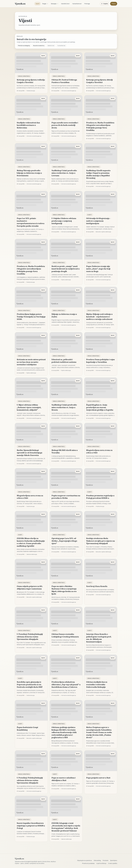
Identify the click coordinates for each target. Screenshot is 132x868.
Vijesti (37, 4)
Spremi (43, 56)
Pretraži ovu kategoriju (24, 46)
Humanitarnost (77, 4)
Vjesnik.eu (20, 4)
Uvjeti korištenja (101, 863)
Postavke (106, 860)
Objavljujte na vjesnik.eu (85, 860)
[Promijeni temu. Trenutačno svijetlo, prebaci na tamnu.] (104, 4)
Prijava (114, 4)
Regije (45, 4)
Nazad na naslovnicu (39, 46)
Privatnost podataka (88, 863)
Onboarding (97, 860)
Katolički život (65, 4)
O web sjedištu (113, 863)
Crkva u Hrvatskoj (24, 76)
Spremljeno (114, 860)
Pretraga (87, 4)
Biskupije (55, 4)
